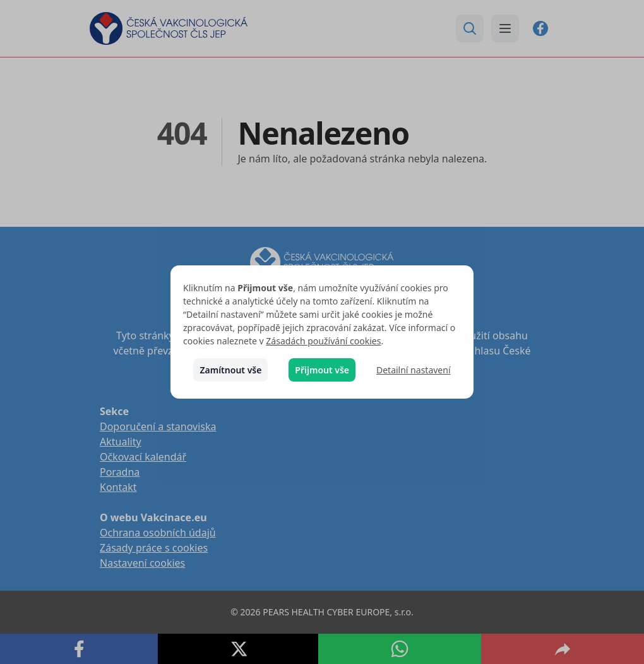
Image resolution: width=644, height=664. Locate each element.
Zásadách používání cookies (323, 341)
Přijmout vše (322, 370)
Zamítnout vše (230, 370)
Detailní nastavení (414, 370)
